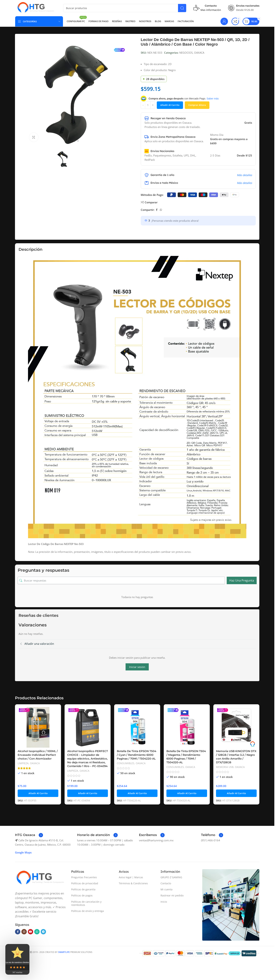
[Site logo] (35, 8)
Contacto (166, 883)
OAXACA (199, 53)
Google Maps (23, 852)
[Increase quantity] (153, 105)
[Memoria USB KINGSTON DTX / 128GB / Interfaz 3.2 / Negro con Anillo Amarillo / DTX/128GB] (236, 727)
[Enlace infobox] (29, 835)
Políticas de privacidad (85, 883)
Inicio (164, 902)
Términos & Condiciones (133, 883)
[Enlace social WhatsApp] (161, 210)
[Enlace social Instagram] (24, 932)
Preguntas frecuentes (84, 877)
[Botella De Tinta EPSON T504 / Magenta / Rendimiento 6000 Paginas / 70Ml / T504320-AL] (187, 727)
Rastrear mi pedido (172, 895)
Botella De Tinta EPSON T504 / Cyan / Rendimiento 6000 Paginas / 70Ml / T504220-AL (137, 755)
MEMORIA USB (225, 767)
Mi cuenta (167, 889)
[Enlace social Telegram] (43, 932)
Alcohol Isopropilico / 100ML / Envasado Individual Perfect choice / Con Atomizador (38, 755)
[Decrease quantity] (143, 105)
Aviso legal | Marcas (131, 877)
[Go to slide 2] (78, 141)
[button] (38, 793)
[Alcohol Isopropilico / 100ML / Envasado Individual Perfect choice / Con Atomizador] (38, 727)
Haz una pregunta (242, 580)
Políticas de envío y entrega (87, 911)
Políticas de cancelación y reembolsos (86, 903)
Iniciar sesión (137, 667)
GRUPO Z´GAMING (171, 877)
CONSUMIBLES (126, 763)
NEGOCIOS (186, 53)
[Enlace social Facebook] (157, 210)
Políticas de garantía (83, 889)
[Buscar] (125, 8)
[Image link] (40, 878)
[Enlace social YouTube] (31, 932)
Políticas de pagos (82, 895)
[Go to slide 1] (74, 141)
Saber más (213, 99)
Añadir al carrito (170, 105)
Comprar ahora (197, 105)
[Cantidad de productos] (148, 105)
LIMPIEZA (23, 763)
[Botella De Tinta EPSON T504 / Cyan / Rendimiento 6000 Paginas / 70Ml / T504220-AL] (137, 727)
